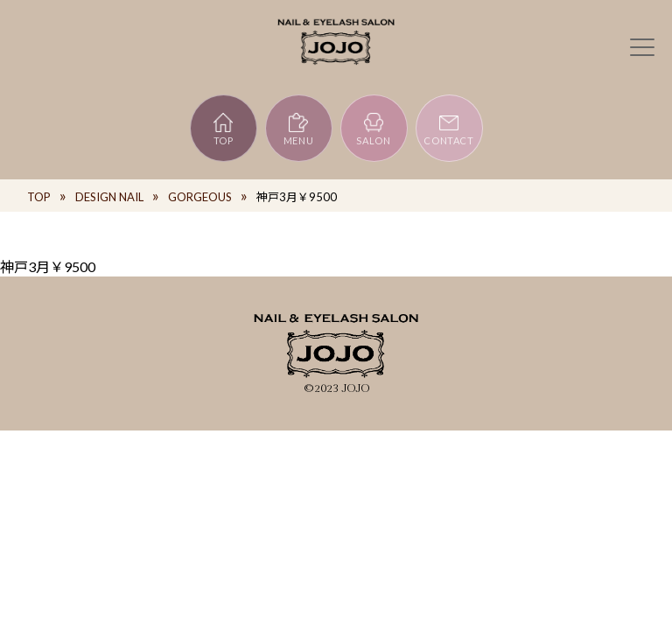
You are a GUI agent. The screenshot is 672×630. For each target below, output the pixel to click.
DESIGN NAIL (109, 197)
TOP (224, 129)
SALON (373, 129)
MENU (299, 129)
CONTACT (449, 129)
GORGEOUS (200, 197)
